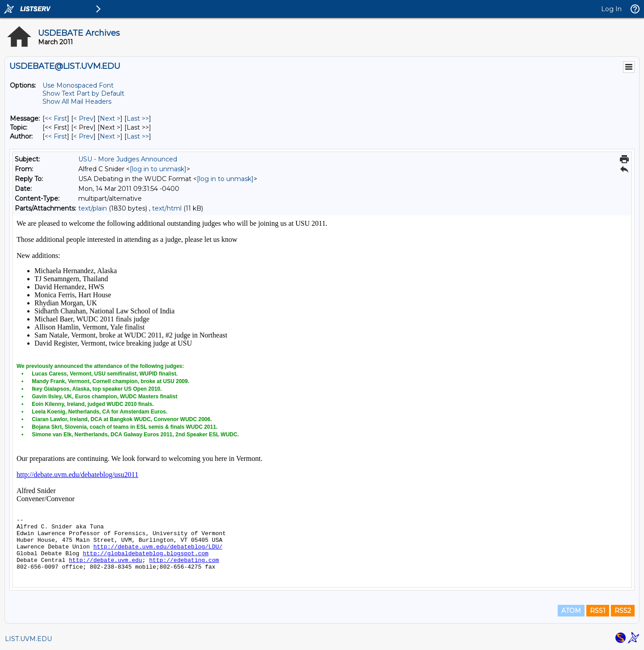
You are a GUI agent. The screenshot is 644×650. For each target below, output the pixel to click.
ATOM (571, 611)
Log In (611, 9)
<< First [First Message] (56, 118)
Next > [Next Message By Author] (110, 136)
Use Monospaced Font (78, 85)
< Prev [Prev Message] (83, 118)
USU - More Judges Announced (128, 159)
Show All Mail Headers (77, 101)
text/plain (93, 208)
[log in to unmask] (158, 169)
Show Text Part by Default (83, 93)
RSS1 (598, 611)
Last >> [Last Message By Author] (138, 136)
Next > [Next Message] (110, 118)
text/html (167, 208)
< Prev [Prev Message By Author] (83, 136)
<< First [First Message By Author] (56, 136)
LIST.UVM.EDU (28, 639)
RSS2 (623, 611)
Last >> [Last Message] (138, 118)
